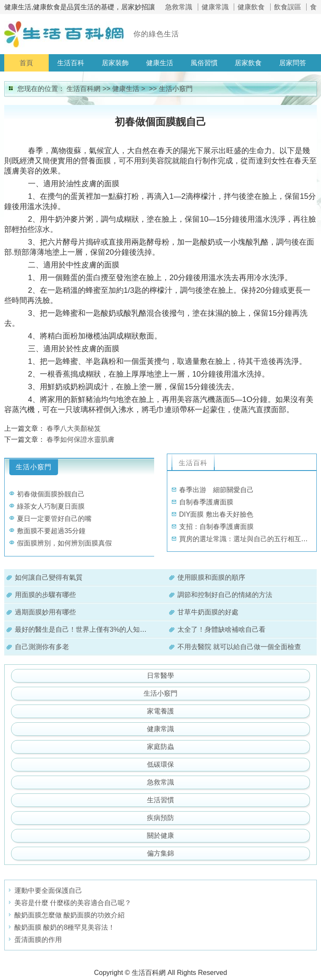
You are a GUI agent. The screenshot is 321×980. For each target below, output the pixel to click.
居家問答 (293, 63)
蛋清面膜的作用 (38, 940)
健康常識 (215, 7)
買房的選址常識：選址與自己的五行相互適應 (247, 539)
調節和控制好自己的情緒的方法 (225, 595)
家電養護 (160, 711)
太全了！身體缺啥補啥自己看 (221, 629)
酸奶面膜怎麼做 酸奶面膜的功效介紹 (69, 915)
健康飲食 (251, 7)
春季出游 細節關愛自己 (216, 490)
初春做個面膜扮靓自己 (51, 494)
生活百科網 (83, 89)
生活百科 (71, 63)
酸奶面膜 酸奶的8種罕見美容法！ (65, 927)
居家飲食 (248, 63)
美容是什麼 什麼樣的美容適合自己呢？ (73, 903)
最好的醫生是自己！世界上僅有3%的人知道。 (84, 629)
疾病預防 (160, 818)
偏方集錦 (160, 853)
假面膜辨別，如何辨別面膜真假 (64, 543)
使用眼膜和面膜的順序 (211, 577)
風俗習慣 (204, 63)
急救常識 (179, 7)
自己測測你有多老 (42, 647)
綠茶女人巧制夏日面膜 (51, 506)
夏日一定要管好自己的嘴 (54, 519)
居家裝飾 (115, 63)
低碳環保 (160, 764)
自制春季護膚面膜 (206, 502)
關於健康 (160, 835)
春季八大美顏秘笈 (74, 428)
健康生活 (160, 63)
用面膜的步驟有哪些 (45, 595)
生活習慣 (160, 800)
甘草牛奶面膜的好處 (208, 612)
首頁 (26, 63)
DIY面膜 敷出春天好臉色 (216, 514)
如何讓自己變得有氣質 (49, 577)
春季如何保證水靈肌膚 (80, 439)
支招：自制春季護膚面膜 (216, 527)
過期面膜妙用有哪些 (45, 612)
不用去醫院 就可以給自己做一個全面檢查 (239, 647)
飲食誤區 (288, 7)
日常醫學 (160, 676)
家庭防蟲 (160, 747)
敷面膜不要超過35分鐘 (51, 531)
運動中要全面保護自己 (48, 891)
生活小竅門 (176, 89)
